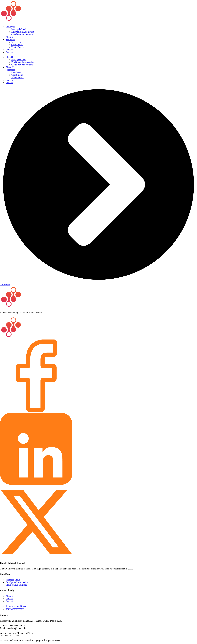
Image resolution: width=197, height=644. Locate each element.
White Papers (17, 47)
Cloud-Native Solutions (22, 34)
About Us (10, 37)
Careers (9, 50)
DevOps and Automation (23, 32)
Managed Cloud (19, 29)
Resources (10, 39)
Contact (9, 52)
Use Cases (16, 42)
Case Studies (17, 45)
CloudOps (10, 27)
